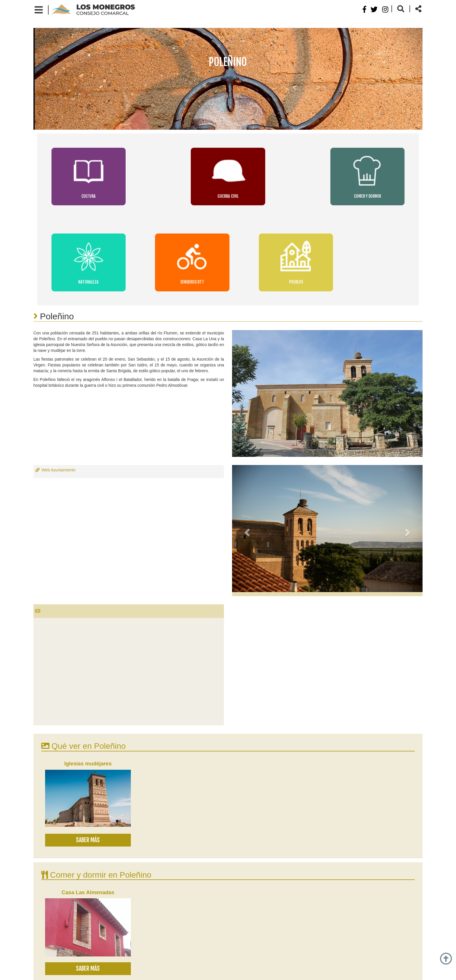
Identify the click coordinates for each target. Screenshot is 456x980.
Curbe (110, 910)
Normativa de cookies (201, 971)
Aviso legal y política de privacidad (140, 971)
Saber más (88, 728)
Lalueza (67, 910)
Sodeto (89, 910)
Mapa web (268, 971)
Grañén (45, 910)
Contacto (240, 971)
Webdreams (336, 971)
